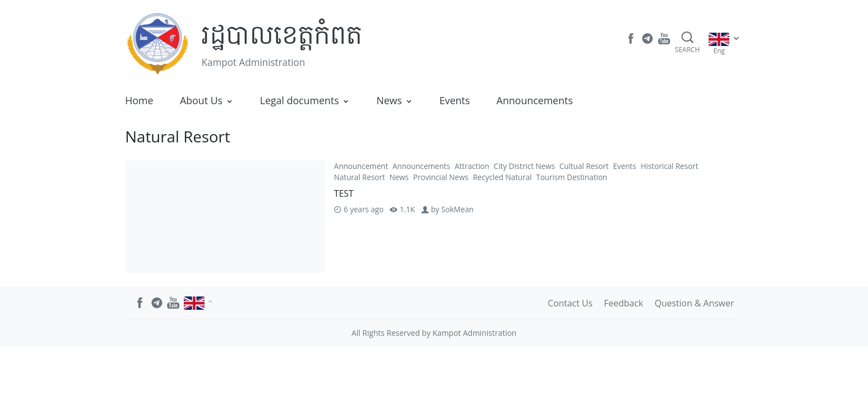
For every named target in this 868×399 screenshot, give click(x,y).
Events (455, 100)
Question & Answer (695, 303)
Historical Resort (669, 166)
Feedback (624, 303)
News (389, 100)
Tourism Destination (572, 177)
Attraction (472, 166)
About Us (201, 100)
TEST (343, 193)
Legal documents (300, 100)
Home (139, 100)
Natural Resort (359, 177)
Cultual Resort (584, 166)
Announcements (535, 100)
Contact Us (570, 303)
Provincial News (441, 177)
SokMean (458, 209)
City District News (525, 166)
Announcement (361, 166)
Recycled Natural (502, 177)
